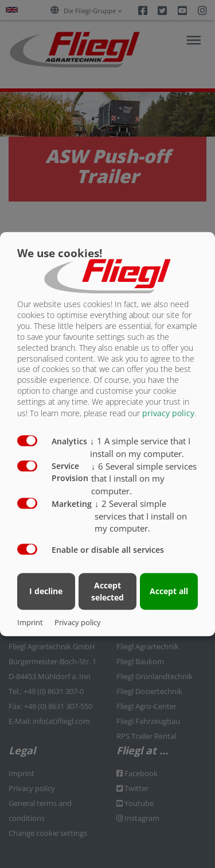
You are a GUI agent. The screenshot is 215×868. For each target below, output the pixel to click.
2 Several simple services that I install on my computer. (141, 516)
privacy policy (168, 413)
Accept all (169, 591)
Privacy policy (78, 622)
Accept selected (107, 591)
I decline (46, 591)
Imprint (30, 622)
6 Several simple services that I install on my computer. (144, 479)
